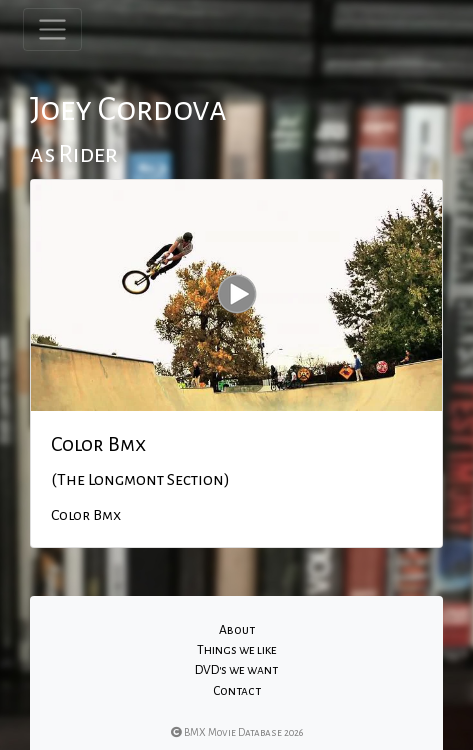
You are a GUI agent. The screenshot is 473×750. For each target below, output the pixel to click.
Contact (237, 691)
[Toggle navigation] (52, 29)
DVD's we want (236, 670)
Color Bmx (98, 444)
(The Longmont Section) (140, 480)
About (237, 630)
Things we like (237, 650)
